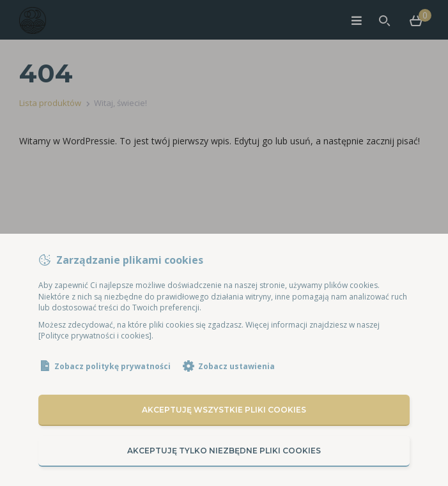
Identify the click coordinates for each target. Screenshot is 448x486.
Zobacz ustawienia (236, 366)
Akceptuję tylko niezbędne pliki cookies (224, 451)
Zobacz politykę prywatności (112, 366)
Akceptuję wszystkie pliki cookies (224, 410)
